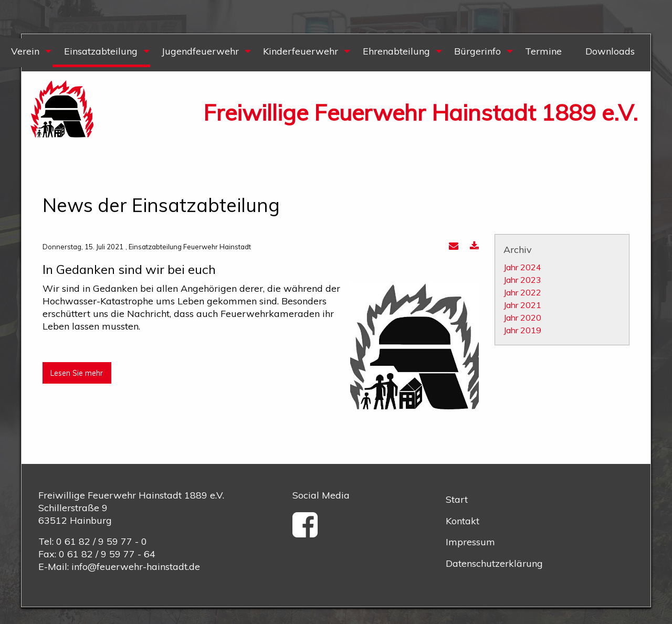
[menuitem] (101, 53)
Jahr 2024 (522, 267)
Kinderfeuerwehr (301, 51)
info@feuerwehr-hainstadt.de (136, 567)
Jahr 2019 (522, 330)
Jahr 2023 (522, 280)
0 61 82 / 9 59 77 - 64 (107, 554)
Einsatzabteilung (101, 51)
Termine (543, 51)
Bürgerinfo (477, 51)
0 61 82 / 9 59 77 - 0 (102, 541)
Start (457, 499)
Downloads (610, 51)
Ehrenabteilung (396, 51)
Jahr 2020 (522, 318)
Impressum (470, 542)
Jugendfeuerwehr (200, 51)
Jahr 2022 (522, 292)
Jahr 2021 (522, 305)
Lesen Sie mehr (77, 373)
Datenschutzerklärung (494, 563)
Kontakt (463, 521)
